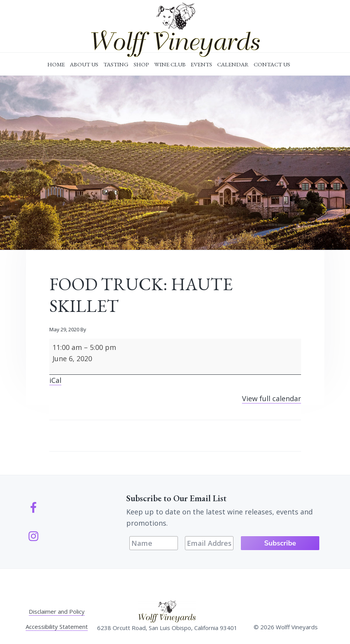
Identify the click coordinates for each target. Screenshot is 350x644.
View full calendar (272, 398)
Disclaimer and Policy (57, 611)
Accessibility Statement (57, 627)
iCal (55, 380)
